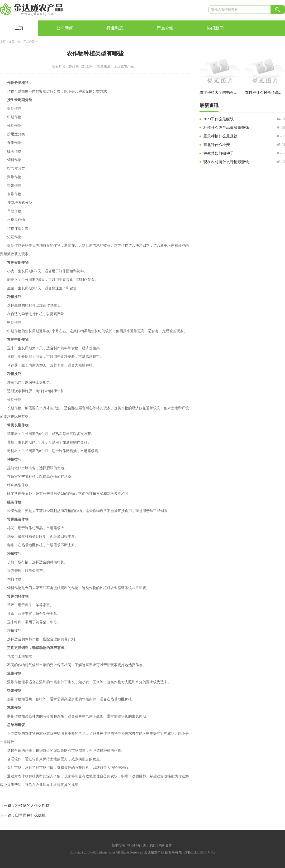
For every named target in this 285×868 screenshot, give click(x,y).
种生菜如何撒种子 (218, 153)
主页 (19, 28)
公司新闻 (65, 28)
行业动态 (115, 28)
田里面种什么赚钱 (30, 815)
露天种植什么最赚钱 (220, 136)
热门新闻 (215, 28)
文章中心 (14, 42)
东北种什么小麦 (217, 145)
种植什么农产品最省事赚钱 (226, 128)
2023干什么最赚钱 (218, 119)
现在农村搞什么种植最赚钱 (226, 162)
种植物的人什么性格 (32, 806)
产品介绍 (165, 28)
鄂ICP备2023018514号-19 (197, 852)
